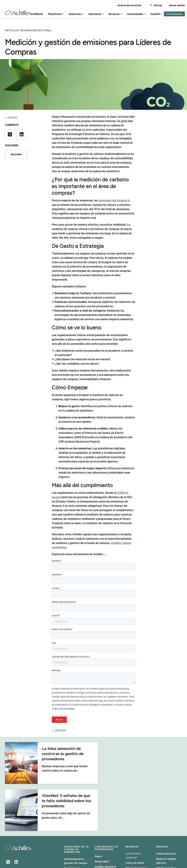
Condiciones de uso (120, 852)
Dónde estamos (166, 822)
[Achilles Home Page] (18, 13)
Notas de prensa (136, 822)
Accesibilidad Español (17, 852)
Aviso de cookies (44, 852)
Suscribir (16, 154)
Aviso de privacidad (69, 852)
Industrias (75, 14)
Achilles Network (105, 821)
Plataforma (55, 14)
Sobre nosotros (166, 808)
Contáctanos (174, 14)
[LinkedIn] (16, 816)
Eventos (131, 827)
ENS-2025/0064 (95, 852)
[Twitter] (8, 816)
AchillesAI (37, 14)
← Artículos (11, 117)
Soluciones (95, 14)
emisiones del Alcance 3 (114, 201)
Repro (98, 810)
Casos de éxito (135, 817)
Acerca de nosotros (129, 5)
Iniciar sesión (177, 5)
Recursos (114, 14)
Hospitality (102, 816)
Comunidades (135, 14)
